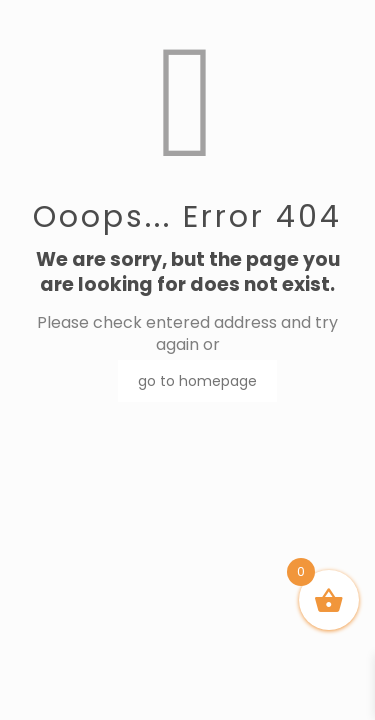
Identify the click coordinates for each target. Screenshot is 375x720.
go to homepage (197, 381)
